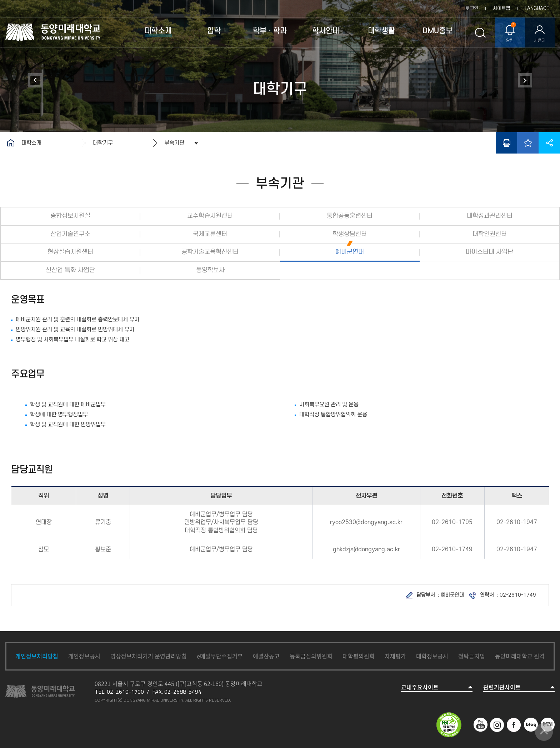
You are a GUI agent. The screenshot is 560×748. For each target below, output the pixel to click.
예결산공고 (266, 656)
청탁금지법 (472, 656)
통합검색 (480, 32)
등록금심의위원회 (311, 656)
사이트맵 (501, 8)
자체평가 (395, 656)
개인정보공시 (84, 656)
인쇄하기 (506, 143)
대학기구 (103, 143)
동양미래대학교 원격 (520, 656)
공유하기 (549, 143)
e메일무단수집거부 (220, 656)
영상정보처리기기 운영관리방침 (149, 656)
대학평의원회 (359, 656)
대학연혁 (35, 80)
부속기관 (174, 143)
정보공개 (525, 80)
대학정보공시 (432, 656)
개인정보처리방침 (37, 656)
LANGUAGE (537, 8)
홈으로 (11, 143)
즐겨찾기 (528, 143)
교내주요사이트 (420, 687)
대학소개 (31, 143)
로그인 (472, 8)
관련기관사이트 (502, 687)
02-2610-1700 (125, 692)
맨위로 (544, 732)
